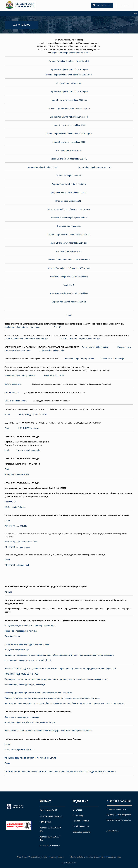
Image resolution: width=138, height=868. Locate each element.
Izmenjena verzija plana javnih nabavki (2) (69, 293)
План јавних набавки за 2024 (69, 201)
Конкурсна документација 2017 (19, 749)
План (69, 315)
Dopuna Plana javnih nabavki (69, 176)
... (118, 831)
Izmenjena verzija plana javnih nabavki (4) (69, 276)
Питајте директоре (81, 826)
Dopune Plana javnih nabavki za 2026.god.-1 (69, 61)
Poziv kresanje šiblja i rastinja (95, 347)
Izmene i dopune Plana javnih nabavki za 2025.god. (69, 134)
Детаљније (112, 831)
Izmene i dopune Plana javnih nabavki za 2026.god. (69, 75)
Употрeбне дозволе (82, 832)
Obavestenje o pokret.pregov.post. (79, 359)
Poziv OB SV (11, 502)
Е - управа (78, 810)
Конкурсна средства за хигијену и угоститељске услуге (30, 758)
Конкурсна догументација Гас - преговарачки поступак (30, 626)
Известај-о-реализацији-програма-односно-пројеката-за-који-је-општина (39, 693)
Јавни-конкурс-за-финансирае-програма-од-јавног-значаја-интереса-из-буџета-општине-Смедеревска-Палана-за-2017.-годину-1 (65, 703)
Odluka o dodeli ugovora (16, 401)
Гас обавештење (13, 636)
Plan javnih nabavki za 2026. (69, 83)
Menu (134, 13)
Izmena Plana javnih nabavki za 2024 (95, 167)
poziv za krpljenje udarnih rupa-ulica (21, 542)
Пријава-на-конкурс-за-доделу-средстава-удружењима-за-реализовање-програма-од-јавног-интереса (52, 698)
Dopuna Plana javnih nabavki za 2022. (69, 302)
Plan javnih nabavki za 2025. (69, 150)
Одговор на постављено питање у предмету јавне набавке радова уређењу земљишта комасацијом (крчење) (56, 679)
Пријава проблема (81, 821)
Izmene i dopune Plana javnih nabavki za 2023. (69, 234)
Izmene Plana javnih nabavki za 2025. (69, 125)
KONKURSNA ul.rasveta (29, 428)
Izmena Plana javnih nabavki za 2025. (69, 142)
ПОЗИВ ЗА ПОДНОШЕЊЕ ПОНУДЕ (22, 674)
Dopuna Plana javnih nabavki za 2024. (69, 184)
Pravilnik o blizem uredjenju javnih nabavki (69, 218)
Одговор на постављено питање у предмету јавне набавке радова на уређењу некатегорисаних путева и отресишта (59, 655)
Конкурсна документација (17, 474)
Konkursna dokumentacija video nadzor (22, 327)
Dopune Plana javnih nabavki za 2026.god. (69, 69)
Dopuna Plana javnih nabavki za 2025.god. (69, 92)
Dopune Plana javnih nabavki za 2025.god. (69, 117)
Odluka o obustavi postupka (52, 350)
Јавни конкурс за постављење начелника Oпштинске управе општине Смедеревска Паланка (48, 730)
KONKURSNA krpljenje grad (17, 547)
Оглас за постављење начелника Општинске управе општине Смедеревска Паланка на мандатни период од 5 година (60, 772)
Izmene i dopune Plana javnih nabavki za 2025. (69, 108)
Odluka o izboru (12, 392)
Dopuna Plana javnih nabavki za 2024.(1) (69, 159)
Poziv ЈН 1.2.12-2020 (54, 376)
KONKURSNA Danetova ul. (17, 565)
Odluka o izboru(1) (13, 384)
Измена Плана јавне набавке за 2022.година (69, 268)
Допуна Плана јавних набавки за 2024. (69, 192)
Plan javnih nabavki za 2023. (69, 251)
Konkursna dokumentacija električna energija (80, 339)
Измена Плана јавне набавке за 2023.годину (69, 209)
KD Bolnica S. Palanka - (15, 507)
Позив (8, 744)
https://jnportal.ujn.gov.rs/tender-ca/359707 (71, 53)
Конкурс (8, 592)
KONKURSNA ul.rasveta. (16, 526)
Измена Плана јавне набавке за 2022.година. (69, 260)
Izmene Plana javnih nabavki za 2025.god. (69, 100)
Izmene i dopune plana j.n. (69, 226)
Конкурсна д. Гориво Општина (33, 414)
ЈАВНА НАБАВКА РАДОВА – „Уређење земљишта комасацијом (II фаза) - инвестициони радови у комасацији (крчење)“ (61, 669)
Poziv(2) (57, 327)
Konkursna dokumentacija (112, 359)
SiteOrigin (67, 863)
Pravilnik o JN (69, 285)
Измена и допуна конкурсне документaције (25, 684)
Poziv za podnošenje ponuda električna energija (26, 339)
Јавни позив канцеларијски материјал (22, 717)
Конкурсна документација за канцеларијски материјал (30, 722)
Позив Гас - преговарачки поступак (21, 631)
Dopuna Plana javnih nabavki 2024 (42, 167)
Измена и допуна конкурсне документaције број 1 (28, 660)
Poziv (7, 414)
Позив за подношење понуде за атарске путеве (27, 644)
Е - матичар (78, 815)
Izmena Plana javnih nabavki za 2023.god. (69, 243)
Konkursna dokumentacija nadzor (20, 376)
